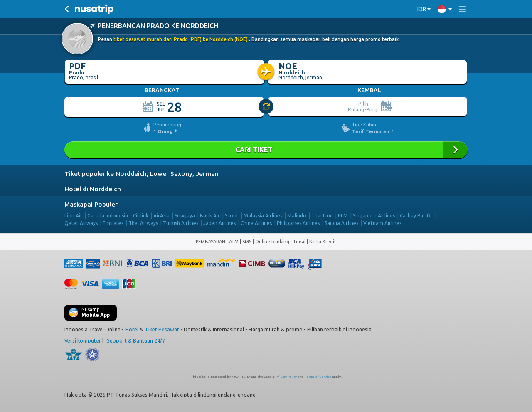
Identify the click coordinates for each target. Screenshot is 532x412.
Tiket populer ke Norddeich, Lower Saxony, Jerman (142, 174)
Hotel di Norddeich (93, 189)
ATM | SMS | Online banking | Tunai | (269, 242)
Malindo (297, 216)
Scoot (232, 216)
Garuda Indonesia (108, 216)
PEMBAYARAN (211, 242)
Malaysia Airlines (263, 216)
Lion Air (73, 216)
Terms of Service (318, 377)
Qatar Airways (81, 223)
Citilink (141, 216)
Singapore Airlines (374, 216)
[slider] (266, 107)
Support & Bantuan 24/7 (136, 340)
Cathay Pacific (416, 216)
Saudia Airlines (341, 223)
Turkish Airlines (181, 223)
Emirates (113, 223)
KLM (343, 216)
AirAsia (161, 216)
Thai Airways (143, 223)
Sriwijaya (185, 216)
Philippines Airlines (298, 223)
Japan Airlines (219, 223)
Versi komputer (83, 340)
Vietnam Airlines (382, 223)
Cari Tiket (266, 150)
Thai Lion (322, 216)
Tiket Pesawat (162, 329)
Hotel (132, 329)
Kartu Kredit (323, 242)
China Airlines (256, 223)
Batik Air (210, 216)
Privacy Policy (286, 377)
